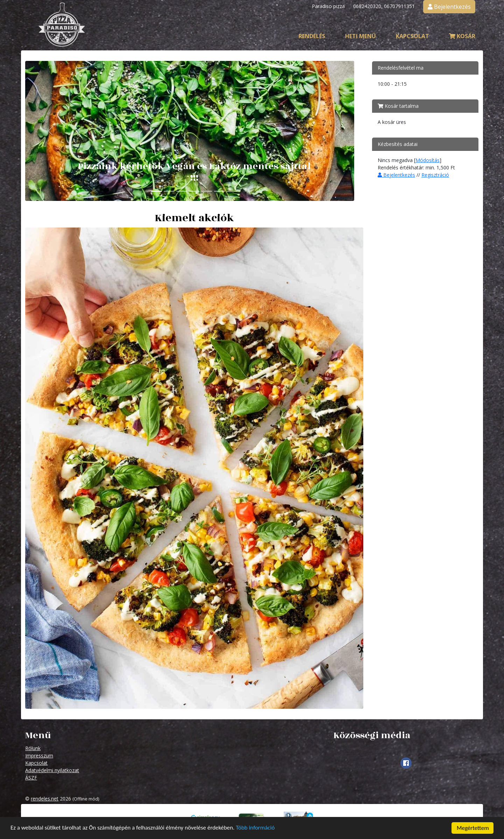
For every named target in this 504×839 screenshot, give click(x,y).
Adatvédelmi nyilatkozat (52, 770)
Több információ (257, 829)
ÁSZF (31, 778)
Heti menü (360, 36)
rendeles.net (45, 799)
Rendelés (312, 36)
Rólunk (33, 748)
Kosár (462, 36)
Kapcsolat (412, 36)
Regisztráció (435, 175)
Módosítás (428, 160)
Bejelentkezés (396, 175)
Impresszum (39, 756)
